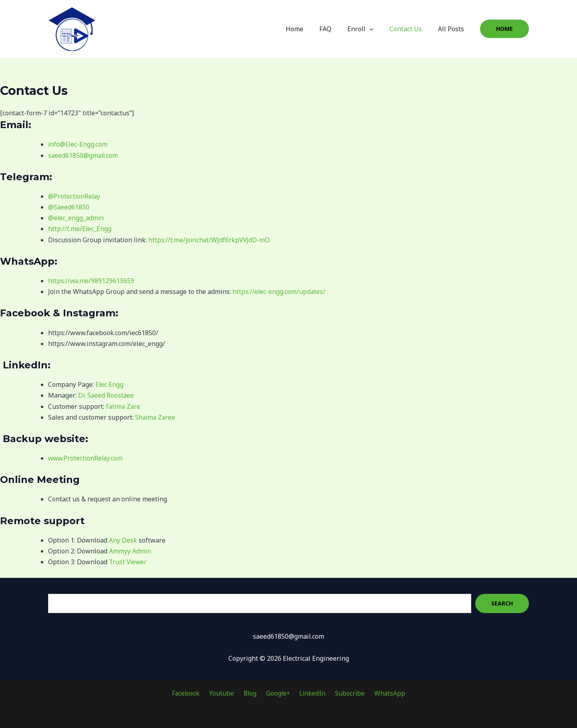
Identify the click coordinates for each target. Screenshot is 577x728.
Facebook (194, 693)
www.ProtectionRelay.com (87, 458)
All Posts (453, 29)
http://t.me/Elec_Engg (80, 229)
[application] (377, 29)
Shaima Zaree (156, 417)
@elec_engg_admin (77, 218)
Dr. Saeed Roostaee (106, 395)
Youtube (226, 693)
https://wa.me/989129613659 (92, 281)
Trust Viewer (129, 562)
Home (309, 29)
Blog (252, 693)
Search (502, 603)
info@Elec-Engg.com (78, 144)
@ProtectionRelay (75, 196)
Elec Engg (110, 384)
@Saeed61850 (69, 207)
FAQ (337, 29)
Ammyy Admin (130, 551)
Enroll (368, 29)
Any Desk (123, 540)
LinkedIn (310, 693)
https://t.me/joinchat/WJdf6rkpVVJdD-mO (210, 240)
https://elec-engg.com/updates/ (279, 292)
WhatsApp (382, 693)
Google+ (278, 693)
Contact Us (411, 29)
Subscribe (345, 693)
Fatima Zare (124, 406)
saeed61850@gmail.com (84, 155)
